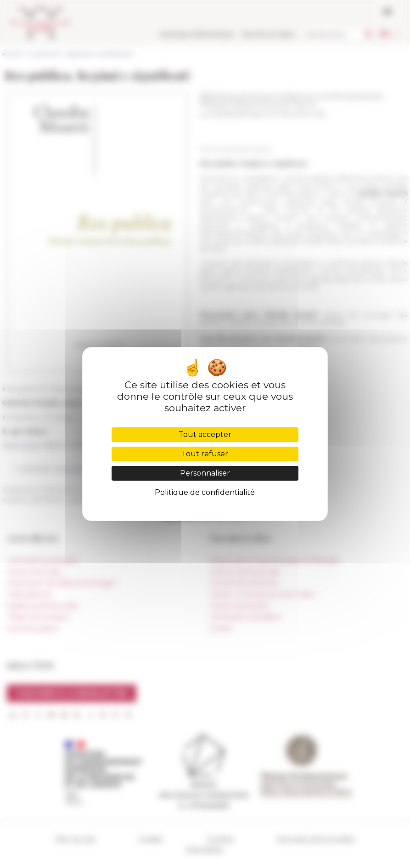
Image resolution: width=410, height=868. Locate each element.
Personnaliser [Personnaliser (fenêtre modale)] (205, 473)
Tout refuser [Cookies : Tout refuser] (205, 454)
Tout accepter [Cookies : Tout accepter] (205, 434)
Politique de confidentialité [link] (205, 492)
